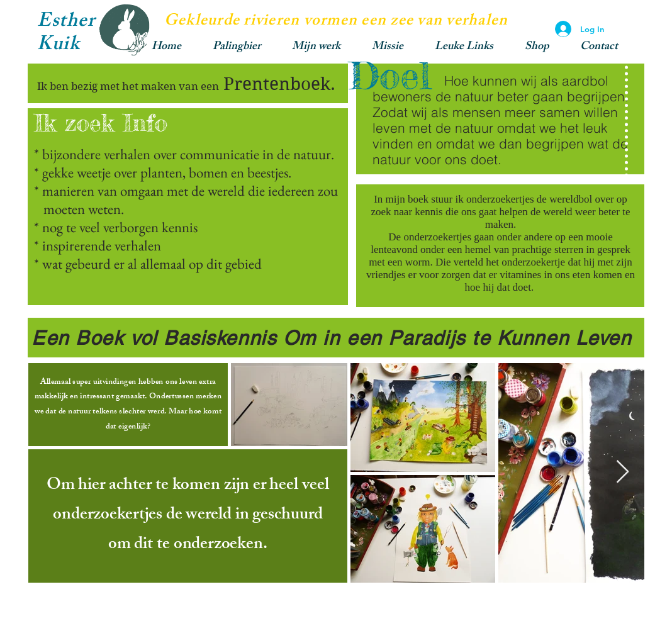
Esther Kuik (66, 34)
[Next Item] (623, 472)
